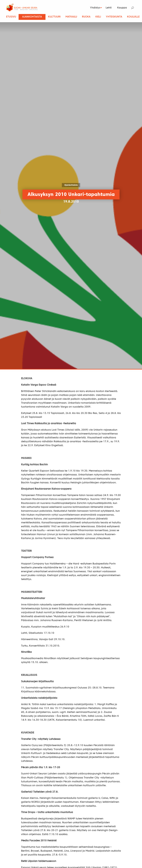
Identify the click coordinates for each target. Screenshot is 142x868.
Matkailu (71, 17)
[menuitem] (95, 8)
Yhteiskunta (114, 17)
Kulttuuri (54, 17)
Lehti (109, 8)
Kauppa (122, 8)
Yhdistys (94, 8)
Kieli (98, 17)
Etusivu (11, 17)
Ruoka (86, 17)
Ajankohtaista (32, 17)
